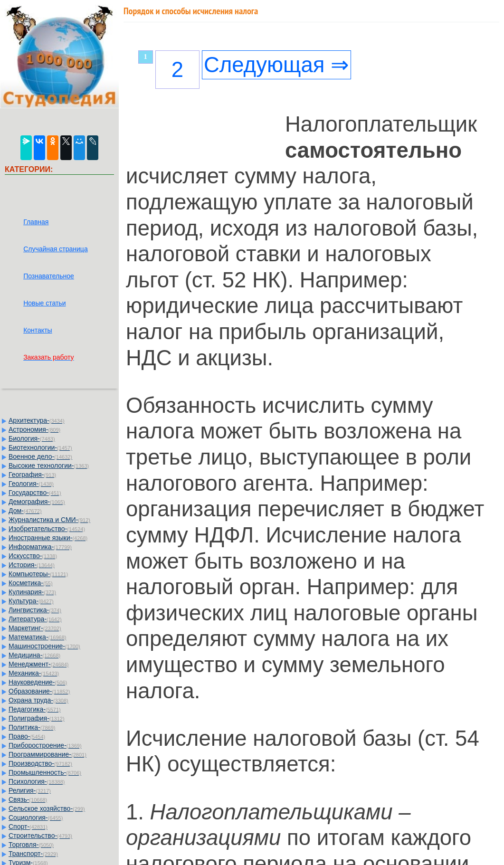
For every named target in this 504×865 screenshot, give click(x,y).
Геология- (31, 484)
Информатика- (40, 547)
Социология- (36, 817)
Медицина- (34, 655)
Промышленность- (45, 772)
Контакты (38, 330)
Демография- (37, 502)
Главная (36, 222)
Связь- (28, 799)
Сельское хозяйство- (47, 808)
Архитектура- (37, 420)
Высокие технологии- (49, 466)
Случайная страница (56, 249)
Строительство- (40, 836)
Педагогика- (35, 709)
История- (32, 565)
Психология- (37, 781)
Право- (27, 736)
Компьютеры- (38, 574)
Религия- (30, 790)
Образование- (39, 691)
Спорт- (28, 827)
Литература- (35, 619)
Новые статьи (44, 303)
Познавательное (49, 276)
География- (32, 475)
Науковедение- (38, 682)
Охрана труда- (38, 700)
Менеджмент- (39, 664)
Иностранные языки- (48, 538)
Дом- (25, 511)
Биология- (32, 438)
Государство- (35, 493)
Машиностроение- (44, 646)
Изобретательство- (47, 529)
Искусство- (33, 556)
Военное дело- (40, 456)
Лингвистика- (35, 610)
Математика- (37, 637)
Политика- (32, 727)
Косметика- (31, 583)
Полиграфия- (37, 718)
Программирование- (48, 754)
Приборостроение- (45, 745)
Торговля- (31, 845)
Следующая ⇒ (276, 65)
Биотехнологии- (40, 447)
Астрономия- (34, 429)
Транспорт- (33, 854)
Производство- (40, 763)
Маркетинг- (35, 628)
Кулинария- (32, 592)
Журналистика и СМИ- (49, 520)
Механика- (34, 673)
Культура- (31, 601)
